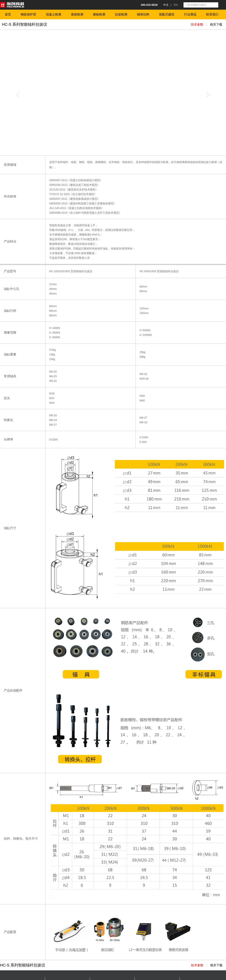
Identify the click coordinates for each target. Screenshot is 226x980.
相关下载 (216, 24)
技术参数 (197, 24)
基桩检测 (77, 14)
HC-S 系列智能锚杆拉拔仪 (25, 24)
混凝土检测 (54, 14)
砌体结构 (143, 14)
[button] (17, 93)
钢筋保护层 (28, 14)
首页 (8, 14)
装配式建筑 (167, 14)
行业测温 (190, 14)
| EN (174, 5)
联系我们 (212, 14)
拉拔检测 (121, 14)
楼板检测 (99, 14)
